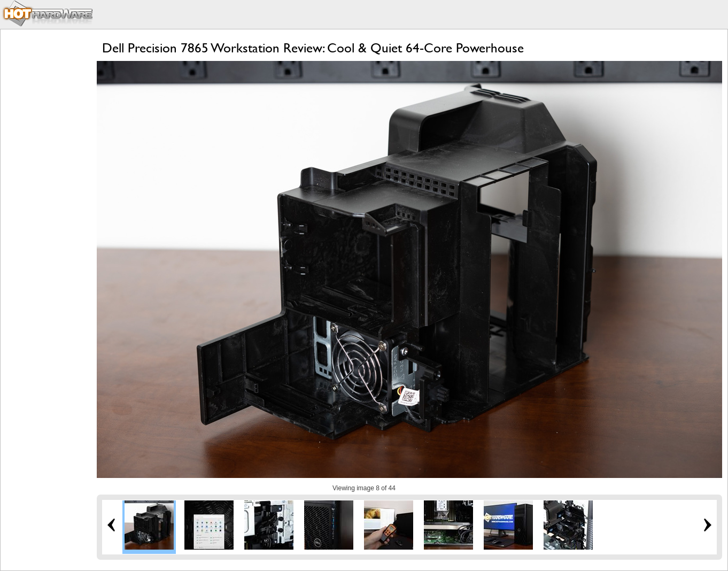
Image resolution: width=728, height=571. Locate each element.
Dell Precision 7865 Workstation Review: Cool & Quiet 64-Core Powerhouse (313, 48)
